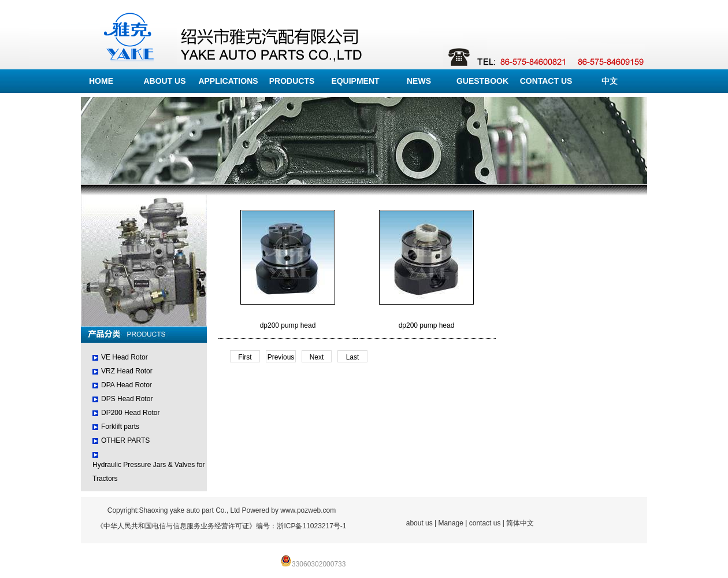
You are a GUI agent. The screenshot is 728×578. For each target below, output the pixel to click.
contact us (485, 523)
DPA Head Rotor (127, 385)
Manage (451, 523)
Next (317, 357)
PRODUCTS (292, 81)
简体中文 (520, 523)
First (245, 357)
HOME (101, 81)
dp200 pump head (288, 325)
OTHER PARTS (125, 440)
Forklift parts (120, 427)
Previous (281, 357)
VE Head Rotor (125, 357)
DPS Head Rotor (127, 399)
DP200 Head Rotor (130, 413)
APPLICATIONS (228, 81)
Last (353, 357)
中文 (610, 81)
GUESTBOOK (482, 81)
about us (419, 523)
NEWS (419, 81)
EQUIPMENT (355, 81)
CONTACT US (546, 81)
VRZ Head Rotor (127, 371)
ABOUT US (164, 81)
